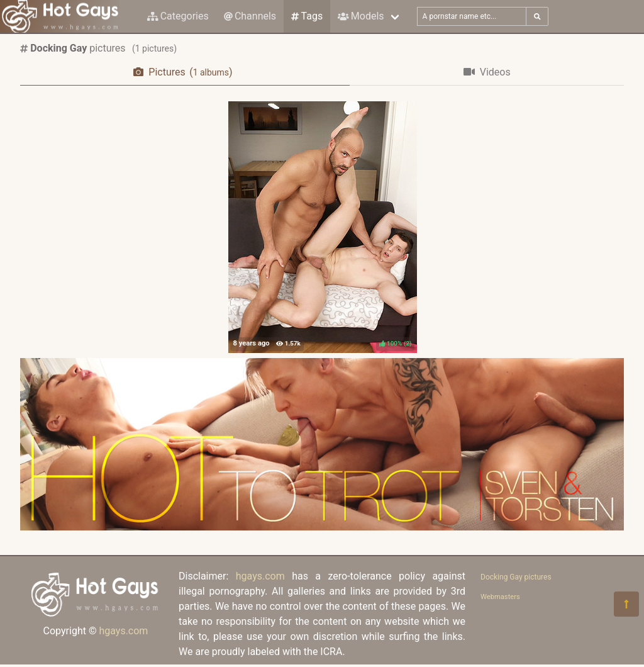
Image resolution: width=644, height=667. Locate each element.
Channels (250, 16)
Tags (307, 16)
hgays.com (123, 631)
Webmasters (500, 597)
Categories (178, 16)
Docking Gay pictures (516, 577)
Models (361, 16)
